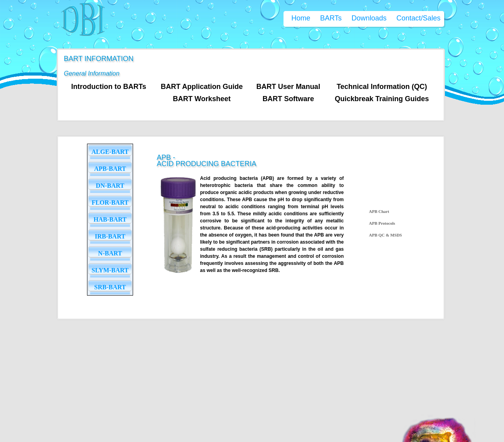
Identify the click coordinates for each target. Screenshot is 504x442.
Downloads (369, 18)
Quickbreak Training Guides (382, 99)
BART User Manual (288, 87)
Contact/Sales (419, 18)
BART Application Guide (202, 87)
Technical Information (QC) (382, 87)
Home (301, 18)
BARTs (331, 18)
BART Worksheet (202, 99)
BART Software (288, 99)
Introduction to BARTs (109, 87)
